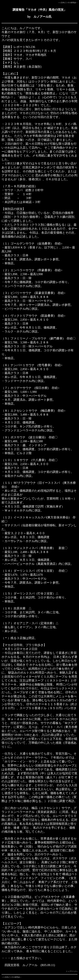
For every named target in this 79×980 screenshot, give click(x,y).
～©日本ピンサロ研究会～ (68, 3)
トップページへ (72, 971)
